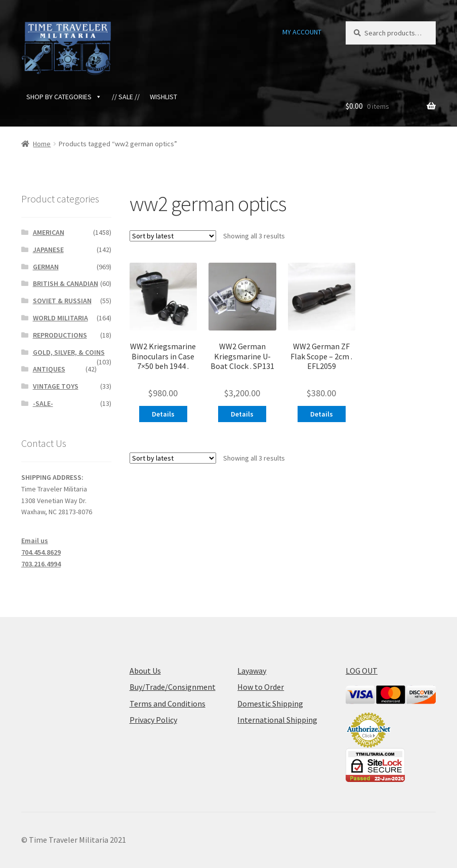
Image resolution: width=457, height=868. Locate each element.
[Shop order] (173, 236)
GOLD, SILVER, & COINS (69, 352)
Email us (35, 541)
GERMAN (46, 267)
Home (42, 144)
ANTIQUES (49, 369)
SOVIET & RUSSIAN (62, 301)
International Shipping (277, 720)
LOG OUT (362, 671)
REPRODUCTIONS (60, 335)
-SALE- (43, 403)
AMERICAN (49, 232)
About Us (145, 671)
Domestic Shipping (270, 704)
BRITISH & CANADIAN (66, 283)
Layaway (252, 671)
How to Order (261, 687)
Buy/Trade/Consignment (173, 687)
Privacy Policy (153, 720)
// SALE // (126, 97)
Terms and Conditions (168, 704)
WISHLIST (163, 97)
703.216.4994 (41, 564)
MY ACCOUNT (302, 32)
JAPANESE (48, 250)
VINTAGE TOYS (56, 386)
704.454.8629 (41, 552)
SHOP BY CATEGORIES (64, 97)
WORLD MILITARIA (60, 318)
